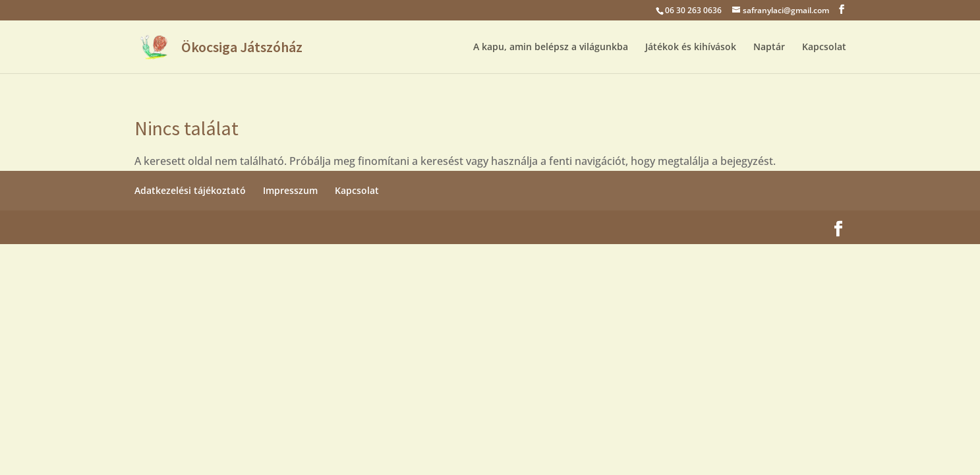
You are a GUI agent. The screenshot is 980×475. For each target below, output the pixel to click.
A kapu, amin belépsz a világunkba (551, 47)
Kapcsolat (824, 47)
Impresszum (290, 190)
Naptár (769, 47)
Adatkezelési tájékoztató (190, 190)
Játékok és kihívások (691, 47)
